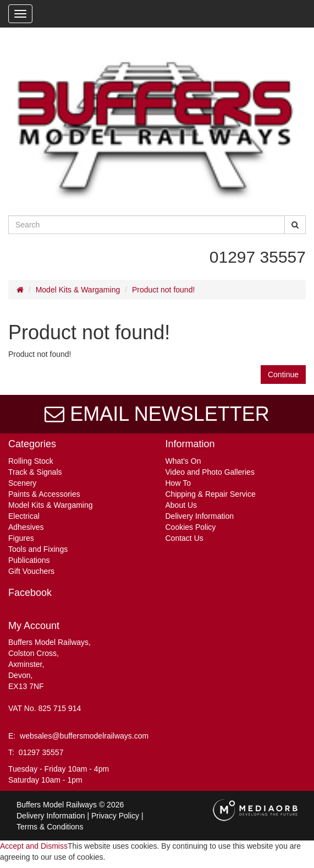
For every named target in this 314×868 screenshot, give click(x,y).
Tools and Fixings (38, 549)
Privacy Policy (115, 816)
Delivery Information (200, 516)
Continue (283, 375)
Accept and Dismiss (34, 846)
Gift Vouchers (31, 571)
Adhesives (26, 527)
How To (178, 483)
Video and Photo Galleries (210, 472)
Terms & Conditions (50, 827)
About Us (181, 505)
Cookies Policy (191, 527)
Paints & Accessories (44, 494)
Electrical (24, 516)
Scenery (22, 483)
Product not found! (163, 290)
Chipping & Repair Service (211, 494)
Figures (21, 538)
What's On (183, 461)
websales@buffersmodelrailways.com (84, 736)
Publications (29, 560)
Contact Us (184, 538)
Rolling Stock (31, 461)
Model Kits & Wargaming (78, 290)
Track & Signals (35, 472)
